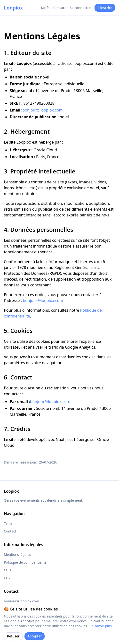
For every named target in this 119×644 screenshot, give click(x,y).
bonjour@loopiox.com (42, 110)
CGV (7, 578)
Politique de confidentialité (25, 562)
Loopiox (13, 8)
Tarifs (45, 8)
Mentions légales (17, 554)
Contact (60, 8)
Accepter (35, 636)
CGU (7, 570)
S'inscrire (105, 8)
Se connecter (80, 8)
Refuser (13, 636)
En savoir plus (101, 626)
